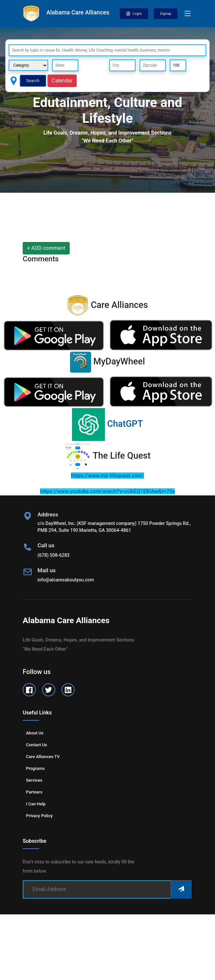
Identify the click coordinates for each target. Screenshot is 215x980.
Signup (166, 14)
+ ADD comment (46, 248)
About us (35, 733)
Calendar (62, 81)
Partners (34, 792)
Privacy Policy (39, 816)
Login (134, 14)
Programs (35, 768)
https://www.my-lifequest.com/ (107, 476)
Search (33, 81)
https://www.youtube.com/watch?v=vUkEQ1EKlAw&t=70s (107, 491)
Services (34, 780)
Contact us (36, 745)
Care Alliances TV (43, 757)
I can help (36, 804)
